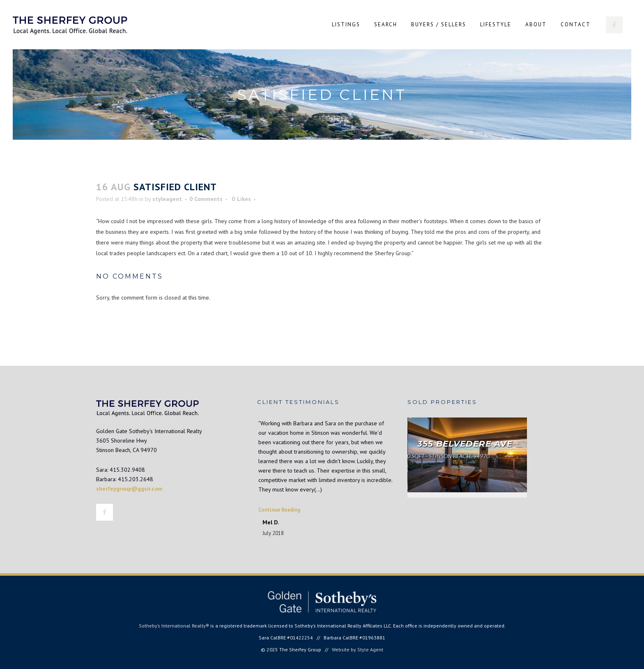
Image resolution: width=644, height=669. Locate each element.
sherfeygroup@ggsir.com (129, 489)
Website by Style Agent (358, 649)
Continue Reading (279, 510)
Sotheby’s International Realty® (174, 626)
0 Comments (206, 199)
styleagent (167, 199)
